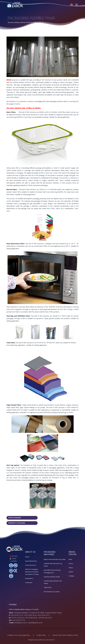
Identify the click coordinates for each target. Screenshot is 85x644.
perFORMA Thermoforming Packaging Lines (52, 571)
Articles (71, 572)
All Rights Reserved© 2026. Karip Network (41, 640)
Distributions (29, 578)
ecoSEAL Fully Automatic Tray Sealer (53, 582)
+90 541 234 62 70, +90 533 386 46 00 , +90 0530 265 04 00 (31, 618)
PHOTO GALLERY (15, 518)
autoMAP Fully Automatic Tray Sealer (53, 565)
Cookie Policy (41, 635)
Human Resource (31, 565)
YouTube (13, 556)
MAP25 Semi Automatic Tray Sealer (55, 559)
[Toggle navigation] (77, 5)
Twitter (13, 559)
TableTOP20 (48, 587)
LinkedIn (13, 561)
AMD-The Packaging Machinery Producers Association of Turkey (32, 572)
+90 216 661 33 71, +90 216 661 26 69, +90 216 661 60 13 (30, 615)
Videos (71, 568)
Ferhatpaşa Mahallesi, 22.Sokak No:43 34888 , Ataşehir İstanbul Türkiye (38, 613)
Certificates (29, 583)
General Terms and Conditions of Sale (65, 635)
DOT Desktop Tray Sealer (52, 592)
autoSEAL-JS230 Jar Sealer (52, 577)
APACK (27, 557)
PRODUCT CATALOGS (17, 523)
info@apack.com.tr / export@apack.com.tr (28, 623)
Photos (71, 563)
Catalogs (71, 576)
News (70, 559)
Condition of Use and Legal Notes (19, 635)
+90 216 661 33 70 (19, 620)
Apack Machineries (31, 561)
